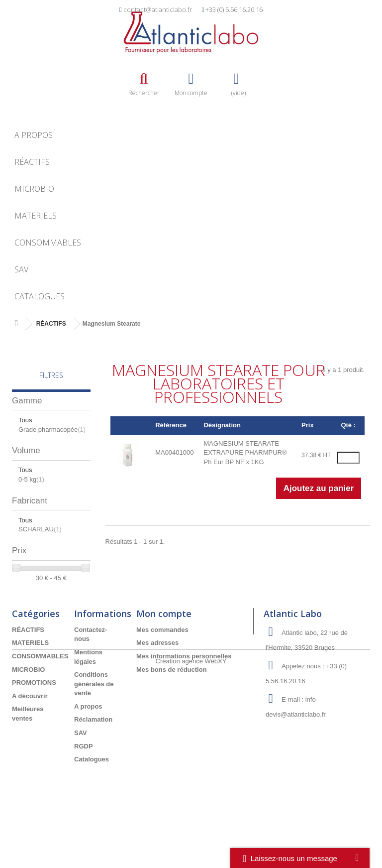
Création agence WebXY (191, 841)
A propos (34, 135)
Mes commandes (162, 675)
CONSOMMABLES (48, 243)
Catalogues (40, 296)
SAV (21, 269)
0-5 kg (31, 479)
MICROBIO (34, 189)
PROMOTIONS (34, 728)
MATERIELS (36, 216)
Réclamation (93, 765)
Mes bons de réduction (172, 715)
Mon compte (164, 659)
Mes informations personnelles (184, 701)
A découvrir (30, 741)
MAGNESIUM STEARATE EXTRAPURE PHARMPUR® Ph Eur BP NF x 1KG (245, 453)
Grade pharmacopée (52, 430)
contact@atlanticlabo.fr (158, 9)
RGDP (84, 792)
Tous (25, 420)
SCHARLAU (40, 529)
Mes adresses (157, 688)
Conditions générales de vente (94, 730)
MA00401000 (174, 452)
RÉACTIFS (32, 162)
